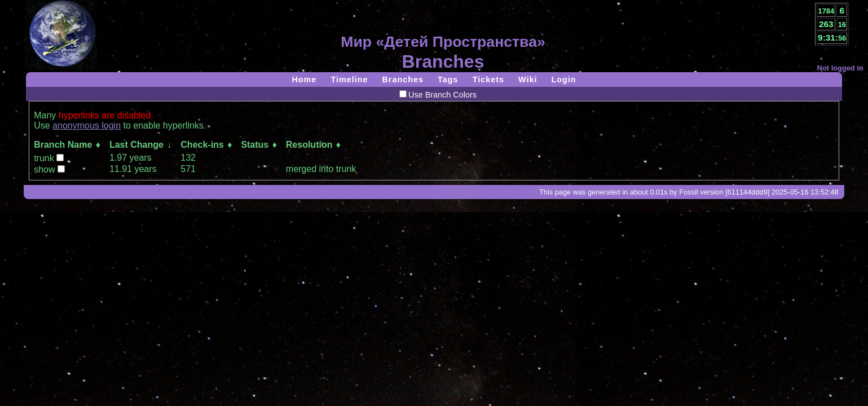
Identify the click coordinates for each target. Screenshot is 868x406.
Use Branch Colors (438, 95)
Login (563, 80)
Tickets (488, 80)
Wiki (528, 80)
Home (304, 80)
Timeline (349, 80)
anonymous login (87, 125)
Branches (403, 80)
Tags (448, 80)
